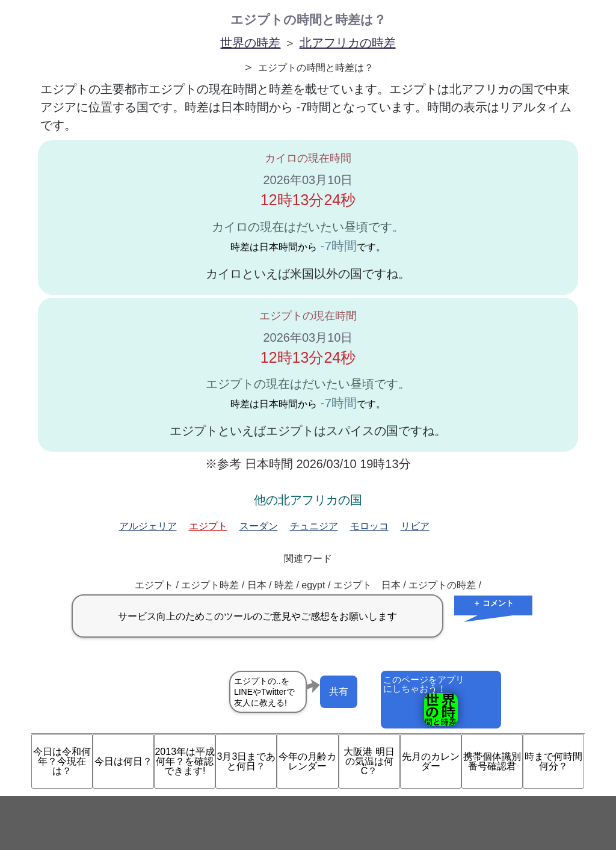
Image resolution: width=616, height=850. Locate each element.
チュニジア (314, 526)
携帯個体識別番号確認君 (492, 761)
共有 (339, 691)
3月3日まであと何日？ (246, 761)
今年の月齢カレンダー (307, 761)
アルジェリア (148, 526)
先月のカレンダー (431, 761)
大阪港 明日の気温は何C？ (369, 761)
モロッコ (369, 526)
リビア (415, 526)
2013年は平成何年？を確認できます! (185, 761)
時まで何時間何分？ (553, 761)
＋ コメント (494, 603)
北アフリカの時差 (348, 43)
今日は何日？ (123, 761)
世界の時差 (250, 43)
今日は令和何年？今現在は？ (62, 761)
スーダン (259, 526)
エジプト (208, 526)
